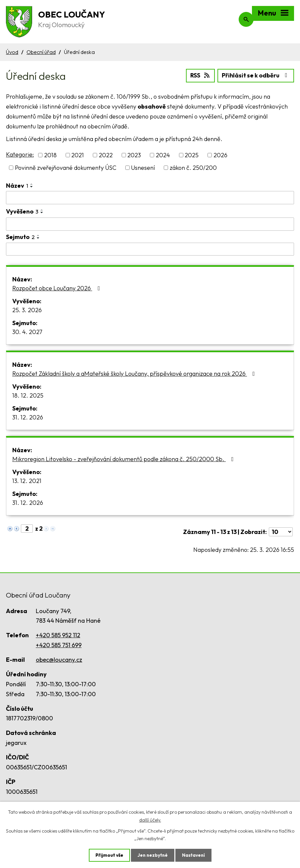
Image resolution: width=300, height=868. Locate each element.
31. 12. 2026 (28, 417)
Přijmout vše (109, 855)
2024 (163, 155)
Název (17, 186)
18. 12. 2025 (28, 395)
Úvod (12, 52)
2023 (134, 155)
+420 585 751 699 (59, 645)
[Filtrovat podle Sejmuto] (150, 249)
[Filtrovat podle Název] (150, 198)
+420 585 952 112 (58, 635)
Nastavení (194, 855)
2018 (50, 155)
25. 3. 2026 (27, 310)
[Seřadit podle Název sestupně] (32, 187)
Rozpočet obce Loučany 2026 (58, 288)
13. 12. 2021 (27, 481)
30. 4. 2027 (27, 332)
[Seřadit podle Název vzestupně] (32, 184)
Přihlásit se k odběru (256, 75)
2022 (106, 155)
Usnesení (143, 168)
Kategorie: (20, 154)
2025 (192, 155)
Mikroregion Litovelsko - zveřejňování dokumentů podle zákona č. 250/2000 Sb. (124, 459)
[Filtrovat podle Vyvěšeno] (150, 224)
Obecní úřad (41, 52)
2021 (78, 155)
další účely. (150, 820)
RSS (200, 75)
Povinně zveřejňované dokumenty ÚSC (66, 168)
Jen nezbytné (152, 855)
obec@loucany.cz (59, 660)
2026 (220, 155)
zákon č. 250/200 (193, 168)
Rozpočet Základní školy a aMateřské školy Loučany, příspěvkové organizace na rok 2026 (135, 374)
